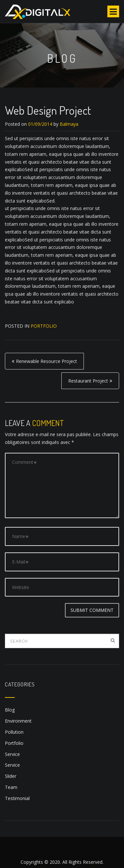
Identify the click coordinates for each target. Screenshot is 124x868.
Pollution (14, 732)
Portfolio (44, 326)
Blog (10, 710)
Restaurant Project (88, 381)
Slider (11, 776)
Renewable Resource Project (46, 361)
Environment (18, 721)
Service (12, 754)
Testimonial (17, 798)
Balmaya (69, 124)
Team (11, 787)
